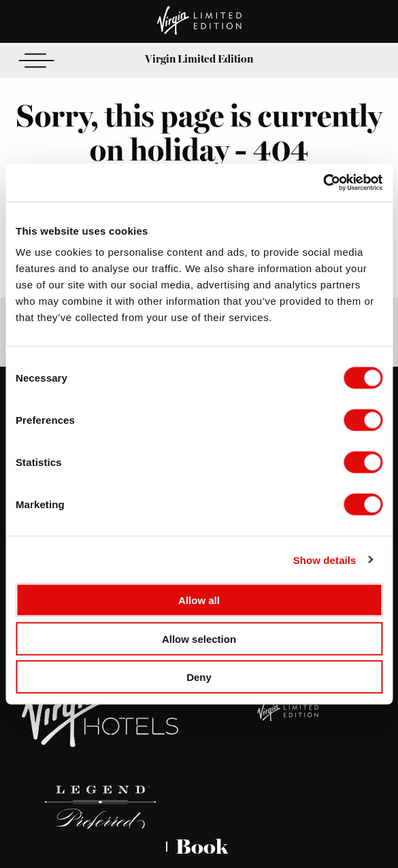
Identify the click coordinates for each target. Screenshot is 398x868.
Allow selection (199, 638)
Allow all (199, 600)
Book (202, 847)
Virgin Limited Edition (199, 59)
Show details (325, 560)
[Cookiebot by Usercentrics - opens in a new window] (323, 183)
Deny (199, 677)
